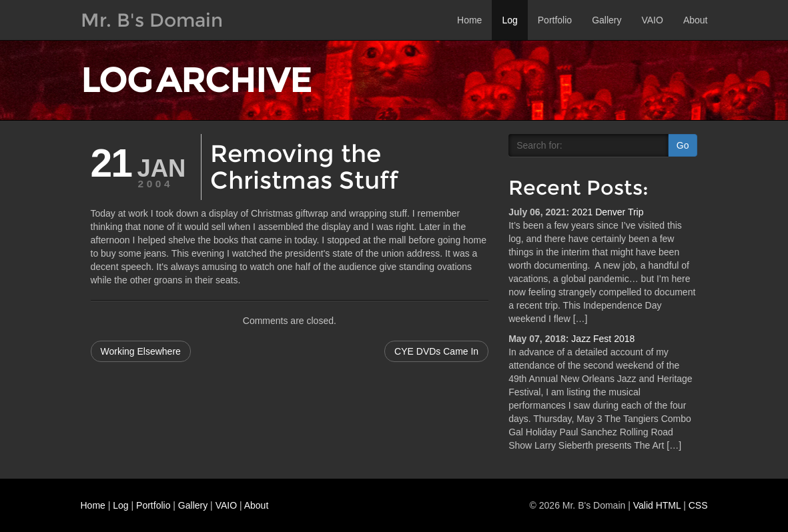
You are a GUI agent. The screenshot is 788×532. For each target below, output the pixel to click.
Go (683, 145)
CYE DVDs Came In (436, 351)
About (696, 20)
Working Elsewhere (141, 351)
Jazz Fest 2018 (603, 339)
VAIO (652, 20)
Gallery (607, 20)
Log (509, 20)
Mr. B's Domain (152, 20)
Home (469, 20)
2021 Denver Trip (608, 212)
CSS (698, 505)
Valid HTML (657, 505)
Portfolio (555, 20)
